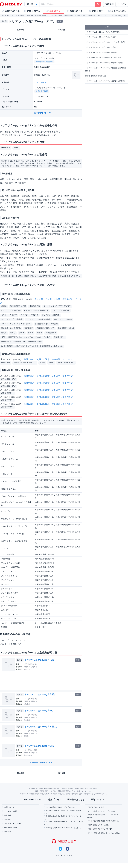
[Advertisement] (33, 682)
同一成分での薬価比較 (44, 62)
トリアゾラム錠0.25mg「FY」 (40, 711)
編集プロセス (55, 800)
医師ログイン (97, 800)
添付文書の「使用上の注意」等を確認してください (48, 359)
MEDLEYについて (33, 800)
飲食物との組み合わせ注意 (96, 76)
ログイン (122, 4)
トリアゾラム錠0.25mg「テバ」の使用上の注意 (104, 63)
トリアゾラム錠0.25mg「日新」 (40, 694)
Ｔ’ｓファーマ (40, 82)
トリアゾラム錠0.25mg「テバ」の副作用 (101, 52)
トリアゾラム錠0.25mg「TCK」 (40, 660)
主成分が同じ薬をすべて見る (41, 763)
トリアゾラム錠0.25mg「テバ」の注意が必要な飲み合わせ (106, 69)
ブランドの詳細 (42, 91)
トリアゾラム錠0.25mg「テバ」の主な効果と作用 (105, 42)
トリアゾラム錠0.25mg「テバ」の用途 (101, 47)
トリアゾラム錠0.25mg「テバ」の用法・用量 (103, 58)
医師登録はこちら (76, 800)
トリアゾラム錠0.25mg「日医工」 (41, 727)
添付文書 (62, 30)
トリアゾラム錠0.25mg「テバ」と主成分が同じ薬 (105, 81)
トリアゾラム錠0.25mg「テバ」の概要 (101, 37)
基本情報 (21, 30)
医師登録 (109, 4)
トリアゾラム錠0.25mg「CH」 (40, 746)
